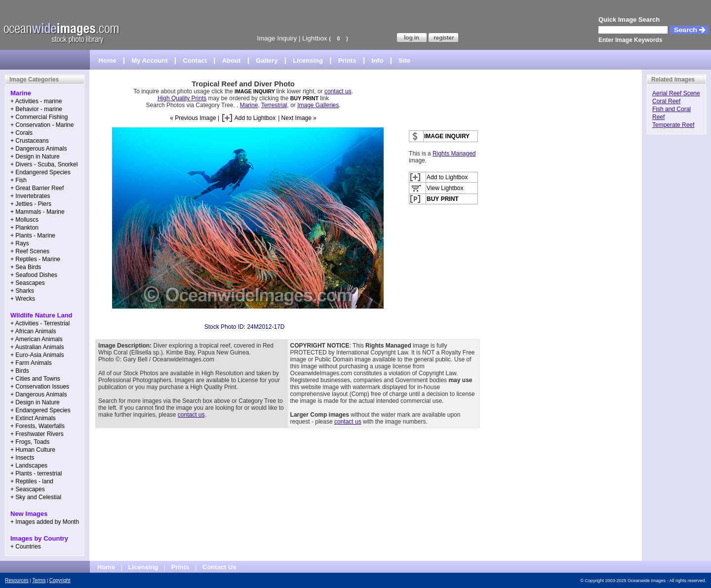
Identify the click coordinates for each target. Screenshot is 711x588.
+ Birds (20, 371)
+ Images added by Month (45, 522)
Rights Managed (454, 154)
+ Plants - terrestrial (36, 473)
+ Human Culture (33, 450)
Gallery (267, 60)
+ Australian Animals (37, 347)
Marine (249, 105)
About (232, 60)
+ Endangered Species (40, 172)
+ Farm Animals (31, 363)
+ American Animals (37, 339)
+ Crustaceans (30, 141)
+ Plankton (24, 228)
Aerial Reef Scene (676, 93)
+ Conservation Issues (40, 387)
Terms (39, 580)
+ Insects (22, 458)
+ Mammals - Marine (38, 212)
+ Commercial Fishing (39, 117)
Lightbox (315, 38)
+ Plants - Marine (33, 235)
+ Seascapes (28, 283)
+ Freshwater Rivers (37, 434)
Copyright (60, 580)
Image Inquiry (277, 38)
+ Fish (19, 180)
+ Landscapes (29, 466)
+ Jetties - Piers (31, 204)
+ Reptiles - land (32, 481)
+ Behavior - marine (36, 109)
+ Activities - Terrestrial (40, 323)
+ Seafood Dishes (34, 275)
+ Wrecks (23, 299)
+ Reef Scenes (30, 251)
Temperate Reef (673, 125)
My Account (150, 60)
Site (404, 60)
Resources (17, 580)
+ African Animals (33, 331)
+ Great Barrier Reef (37, 188)
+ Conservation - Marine (42, 125)
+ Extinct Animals (33, 418)
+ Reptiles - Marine (35, 259)
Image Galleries (318, 105)
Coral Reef (666, 101)
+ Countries (26, 547)
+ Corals (21, 133)
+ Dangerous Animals (39, 149)
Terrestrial (274, 105)
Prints (347, 60)
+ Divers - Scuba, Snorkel (44, 164)
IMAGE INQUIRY (256, 91)
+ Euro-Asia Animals (37, 355)
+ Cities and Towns (35, 379)
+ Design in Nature (35, 157)
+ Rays (20, 243)
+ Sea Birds (26, 267)
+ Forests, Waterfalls (38, 426)
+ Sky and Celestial (36, 497)
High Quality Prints (182, 98)
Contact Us (219, 567)
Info (378, 60)
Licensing (308, 60)
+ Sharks (22, 291)
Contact (195, 60)
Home (108, 60)
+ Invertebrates (30, 196)
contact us (338, 91)
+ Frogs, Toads (30, 442)
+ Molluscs (24, 220)
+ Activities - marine (36, 101)
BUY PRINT (304, 98)
